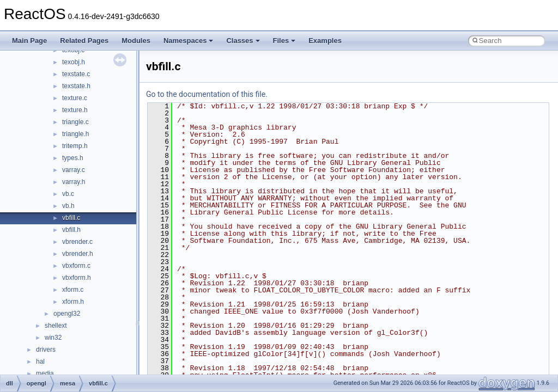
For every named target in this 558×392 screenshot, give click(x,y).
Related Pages (84, 41)
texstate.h (76, 86)
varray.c (74, 170)
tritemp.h (75, 146)
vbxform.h (77, 278)
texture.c (75, 98)
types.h (73, 158)
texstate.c (76, 74)
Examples (325, 41)
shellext (56, 326)
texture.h (75, 110)
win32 (53, 338)
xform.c (73, 290)
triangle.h (75, 134)
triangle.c (75, 122)
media (45, 373)
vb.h (68, 206)
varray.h (74, 182)
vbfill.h (71, 230)
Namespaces (189, 41)
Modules (136, 41)
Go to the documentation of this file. (207, 94)
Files (284, 41)
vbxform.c (76, 266)
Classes (243, 41)
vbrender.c (77, 242)
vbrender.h (78, 254)
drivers (46, 350)
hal (40, 362)
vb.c (68, 194)
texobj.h (74, 62)
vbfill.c (71, 218)
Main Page (29, 41)
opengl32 (67, 314)
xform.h (73, 302)
